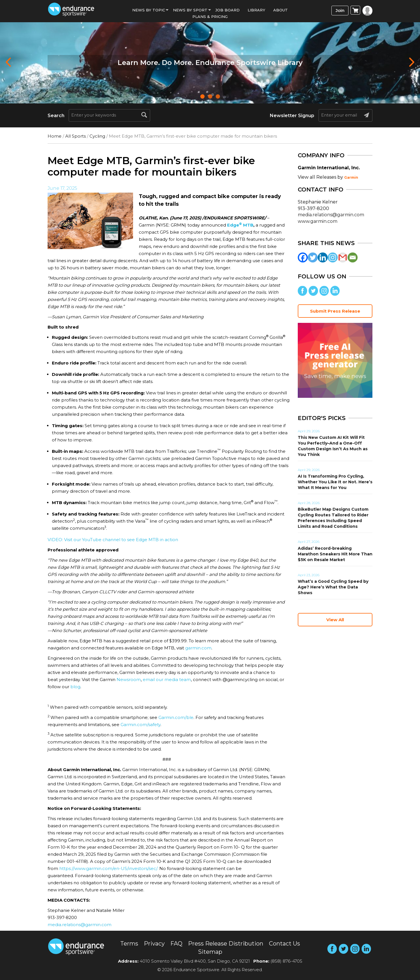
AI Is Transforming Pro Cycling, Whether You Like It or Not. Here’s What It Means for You (335, 482)
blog (75, 687)
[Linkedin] (323, 257)
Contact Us (285, 944)
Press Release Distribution (226, 944)
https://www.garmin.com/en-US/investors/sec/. (109, 868)
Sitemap (210, 952)
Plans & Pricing (210, 17)
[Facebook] (303, 257)
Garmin (351, 177)
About (281, 10)
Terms (129, 944)
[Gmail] (343, 257)
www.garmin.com (318, 221)
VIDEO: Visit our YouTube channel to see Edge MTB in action (113, 540)
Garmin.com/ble (176, 717)
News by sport (190, 10)
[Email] (353, 257)
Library (256, 10)
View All (335, 620)
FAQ (176, 944)
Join (340, 10)
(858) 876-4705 (286, 961)
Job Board (228, 10)
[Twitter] (313, 257)
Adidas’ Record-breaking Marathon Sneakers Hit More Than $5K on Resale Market (335, 554)
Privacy (154, 944)
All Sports (76, 136)
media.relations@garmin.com (79, 925)
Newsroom (129, 680)
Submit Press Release (335, 311)
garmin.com (198, 648)
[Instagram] (333, 257)
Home (55, 136)
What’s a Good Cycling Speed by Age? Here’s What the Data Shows (333, 587)
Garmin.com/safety (140, 725)
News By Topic (149, 10)
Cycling (97, 136)
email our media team (167, 680)
